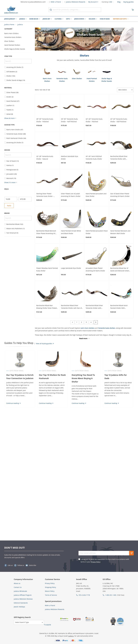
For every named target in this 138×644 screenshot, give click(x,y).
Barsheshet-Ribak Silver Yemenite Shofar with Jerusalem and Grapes (94, 308)
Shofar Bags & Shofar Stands (15, 50)
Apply (9, 206)
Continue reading (13, 404)
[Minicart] (133, 10)
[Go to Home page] (11, 10)
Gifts (68, 19)
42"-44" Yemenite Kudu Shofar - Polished (94, 121)
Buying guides (129, 2)
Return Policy (50, 591)
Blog (119, 2)
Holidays (92, 19)
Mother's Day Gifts (120, 19)
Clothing (58, 19)
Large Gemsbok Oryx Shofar (71, 269)
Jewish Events (79, 19)
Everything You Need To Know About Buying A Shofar (83, 379)
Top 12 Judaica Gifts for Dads (118, 376)
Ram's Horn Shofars (11, 34)
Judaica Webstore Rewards (75, 2)
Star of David (105, 19)
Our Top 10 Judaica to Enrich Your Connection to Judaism (19, 378)
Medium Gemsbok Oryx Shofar (69, 159)
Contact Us (18, 587)
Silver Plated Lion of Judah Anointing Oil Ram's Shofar (71, 196)
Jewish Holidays (19, 607)
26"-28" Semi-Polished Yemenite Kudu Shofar (94, 158)
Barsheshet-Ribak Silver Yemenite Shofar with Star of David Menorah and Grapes (71, 308)
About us (17, 583)
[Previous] (72, 323)
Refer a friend (55, 2)
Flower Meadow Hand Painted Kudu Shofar (47, 270)
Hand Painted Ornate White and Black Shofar (71, 233)
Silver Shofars (9, 42)
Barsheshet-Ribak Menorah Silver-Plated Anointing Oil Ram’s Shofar (46, 233)
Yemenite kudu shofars (107, 329)
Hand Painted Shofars (12, 46)
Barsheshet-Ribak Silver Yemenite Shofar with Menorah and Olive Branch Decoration (120, 159)
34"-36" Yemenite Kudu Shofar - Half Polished (69, 121)
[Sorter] (125, 91)
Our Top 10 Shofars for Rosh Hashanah (52, 378)
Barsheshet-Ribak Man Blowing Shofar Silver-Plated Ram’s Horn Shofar (47, 308)
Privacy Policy (96, 562)
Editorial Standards (21, 603)
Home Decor (34, 19)
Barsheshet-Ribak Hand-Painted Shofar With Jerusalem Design (119, 308)
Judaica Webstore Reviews (23, 599)
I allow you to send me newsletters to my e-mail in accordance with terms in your (105, 561)
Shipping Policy (50, 587)
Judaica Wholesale (20, 591)
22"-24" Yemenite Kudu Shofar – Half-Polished (119, 121)
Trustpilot (47, 625)
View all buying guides (45, 344)
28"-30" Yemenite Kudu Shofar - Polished (45, 121)
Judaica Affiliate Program (23, 595)
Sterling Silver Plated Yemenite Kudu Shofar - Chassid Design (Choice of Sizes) (46, 196)
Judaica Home (9, 25)
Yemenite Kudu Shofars (13, 38)
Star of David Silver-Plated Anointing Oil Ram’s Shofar (120, 196)
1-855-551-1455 (111, 595)
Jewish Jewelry (10, 19)
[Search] (18, 62)
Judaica (22, 19)
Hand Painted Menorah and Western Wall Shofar (120, 233)
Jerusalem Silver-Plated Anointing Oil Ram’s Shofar (95, 270)
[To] (25, 200)
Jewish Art (46, 19)
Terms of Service (51, 595)
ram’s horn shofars (87, 329)
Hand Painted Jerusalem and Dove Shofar (96, 196)
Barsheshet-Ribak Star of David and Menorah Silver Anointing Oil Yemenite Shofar (121, 271)
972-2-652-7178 (84, 595)
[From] (11, 200)
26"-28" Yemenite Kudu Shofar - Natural (45, 158)
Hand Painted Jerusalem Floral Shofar (97, 233)
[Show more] (11, 119)
